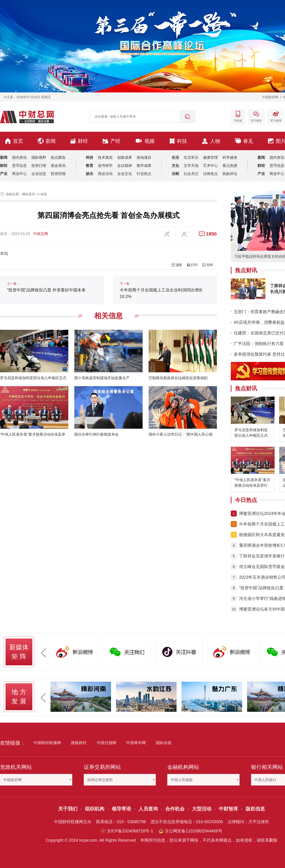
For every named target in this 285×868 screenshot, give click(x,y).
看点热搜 (230, 166)
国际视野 (39, 157)
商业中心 (19, 174)
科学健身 (230, 157)
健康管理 (210, 157)
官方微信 (256, 116)
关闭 (210, 265)
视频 (145, 141)
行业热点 (144, 174)
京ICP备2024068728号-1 (130, 831)
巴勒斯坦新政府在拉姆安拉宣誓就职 (178, 378)
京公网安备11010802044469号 (193, 831)
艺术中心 (210, 166)
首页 (14, 141)
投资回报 (58, 174)
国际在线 (164, 743)
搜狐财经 (79, 743)
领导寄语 (121, 809)
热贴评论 (230, 174)
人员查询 (148, 809)
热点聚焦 (58, 157)
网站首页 (29, 194)
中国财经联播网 (47, 743)
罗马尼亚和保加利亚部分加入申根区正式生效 (251, 433)
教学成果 (144, 166)
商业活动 (105, 174)
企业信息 (39, 174)
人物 (211, 141)
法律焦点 (210, 174)
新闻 (47, 141)
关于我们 (68, 809)
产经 (111, 141)
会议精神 (125, 166)
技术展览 (105, 157)
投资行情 (39, 166)
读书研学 (105, 166)
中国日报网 (106, 743)
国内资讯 (19, 157)
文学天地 (191, 166)
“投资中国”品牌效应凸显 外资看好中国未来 (46, 287)
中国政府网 (270, 97)
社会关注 (191, 174)
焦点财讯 (246, 270)
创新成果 (125, 157)
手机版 (238, 116)
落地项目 (144, 157)
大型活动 (202, 809)
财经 (79, 141)
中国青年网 (136, 743)
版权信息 (255, 809)
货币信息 (19, 166)
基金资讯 (58, 166)
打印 (194, 265)
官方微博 (276, 116)
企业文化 (125, 174)
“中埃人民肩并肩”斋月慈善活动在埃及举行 (252, 483)
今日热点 (246, 500)
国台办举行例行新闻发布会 (96, 434)
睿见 (244, 141)
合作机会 (175, 809)
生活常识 (191, 157)
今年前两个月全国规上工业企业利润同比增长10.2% (161, 290)
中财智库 (228, 809)
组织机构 (95, 809)
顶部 (179, 265)
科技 (178, 141)
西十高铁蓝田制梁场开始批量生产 (102, 378)
